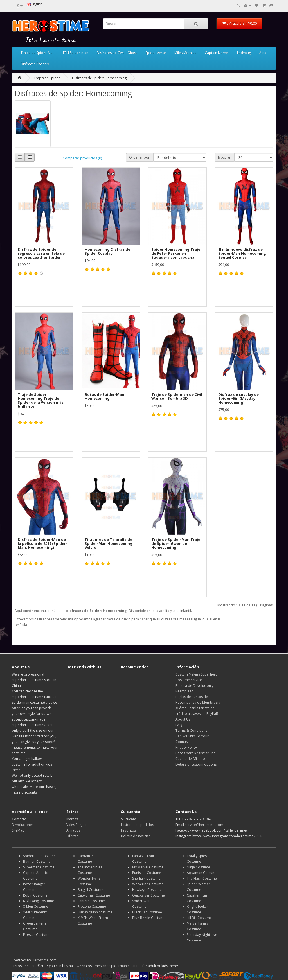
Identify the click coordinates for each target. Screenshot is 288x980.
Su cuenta (129, 819)
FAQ (179, 725)
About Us (183, 719)
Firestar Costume (37, 935)
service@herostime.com (204, 825)
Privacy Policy (186, 747)
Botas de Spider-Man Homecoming (104, 396)
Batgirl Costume (90, 890)
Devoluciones (23, 825)
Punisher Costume (147, 873)
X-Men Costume (36, 906)
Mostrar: (225, 157)
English (34, 4)
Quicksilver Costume (148, 895)
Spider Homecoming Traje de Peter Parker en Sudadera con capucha (176, 253)
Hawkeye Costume (147, 890)
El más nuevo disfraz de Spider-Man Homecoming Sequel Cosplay (242, 253)
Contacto (19, 819)
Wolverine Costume (148, 884)
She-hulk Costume (146, 878)
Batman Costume (37, 862)
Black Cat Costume (147, 912)
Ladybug (244, 53)
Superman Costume (39, 867)
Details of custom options (196, 764)
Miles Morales (185, 53)
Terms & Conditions (191, 731)
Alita (263, 53)
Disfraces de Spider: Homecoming (99, 78)
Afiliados (73, 830)
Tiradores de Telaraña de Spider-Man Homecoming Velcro (109, 544)
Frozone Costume (92, 906)
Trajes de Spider (47, 78)
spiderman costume (125, 966)
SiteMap (18, 830)
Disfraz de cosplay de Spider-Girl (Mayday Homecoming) (238, 398)
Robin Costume (35, 895)
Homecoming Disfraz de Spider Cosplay (107, 251)
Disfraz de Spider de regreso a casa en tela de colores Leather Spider (41, 253)
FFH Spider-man (76, 53)
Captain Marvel (217, 53)
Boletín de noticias (136, 836)
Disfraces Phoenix (35, 64)
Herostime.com (44, 960)
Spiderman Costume (39, 856)
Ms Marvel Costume (148, 867)
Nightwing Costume (39, 901)
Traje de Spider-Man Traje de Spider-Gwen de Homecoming (176, 544)
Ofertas (72, 836)
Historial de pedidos (137, 825)
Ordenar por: (140, 157)
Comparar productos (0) (82, 158)
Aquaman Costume (202, 873)
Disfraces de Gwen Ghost (117, 53)
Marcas (72, 819)
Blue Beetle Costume (149, 918)
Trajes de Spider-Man (38, 53)
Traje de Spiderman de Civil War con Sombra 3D (177, 396)
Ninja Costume (198, 867)
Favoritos (128, 830)
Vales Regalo (76, 825)
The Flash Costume (202, 878)
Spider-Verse (156, 53)
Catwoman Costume (94, 895)
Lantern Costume (91, 901)
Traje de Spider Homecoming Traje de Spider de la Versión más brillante (41, 400)
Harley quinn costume (95, 912)
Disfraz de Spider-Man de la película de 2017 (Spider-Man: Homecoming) (42, 544)
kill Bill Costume (199, 918)
